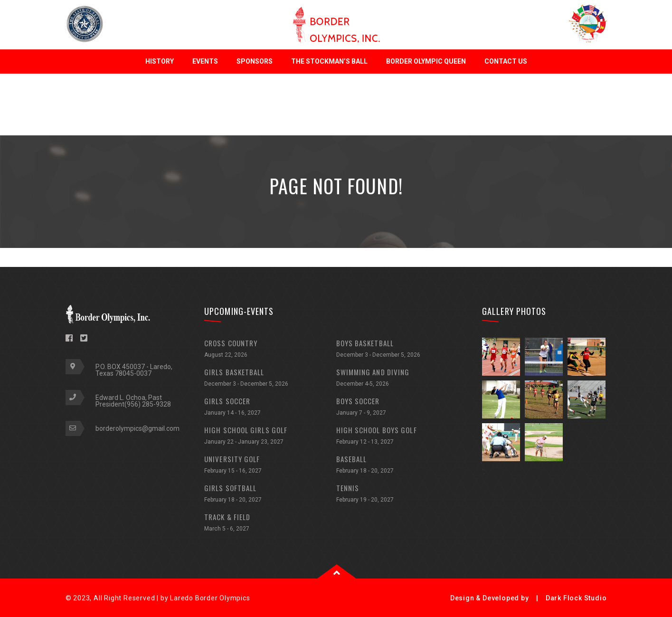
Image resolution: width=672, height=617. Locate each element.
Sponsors (255, 61)
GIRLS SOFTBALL (270, 495)
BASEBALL (402, 466)
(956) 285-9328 (148, 404)
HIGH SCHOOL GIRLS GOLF (270, 437)
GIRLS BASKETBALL (270, 379)
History (160, 61)
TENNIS (402, 495)
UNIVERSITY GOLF (270, 466)
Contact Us (506, 61)
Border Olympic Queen (426, 61)
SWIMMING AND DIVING (402, 379)
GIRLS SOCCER (270, 408)
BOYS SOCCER (402, 408)
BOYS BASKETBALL (402, 350)
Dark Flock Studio (576, 598)
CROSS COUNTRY (270, 350)
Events (205, 61)
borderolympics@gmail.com (137, 428)
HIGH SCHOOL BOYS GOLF (402, 437)
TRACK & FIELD (270, 524)
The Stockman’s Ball (329, 61)
